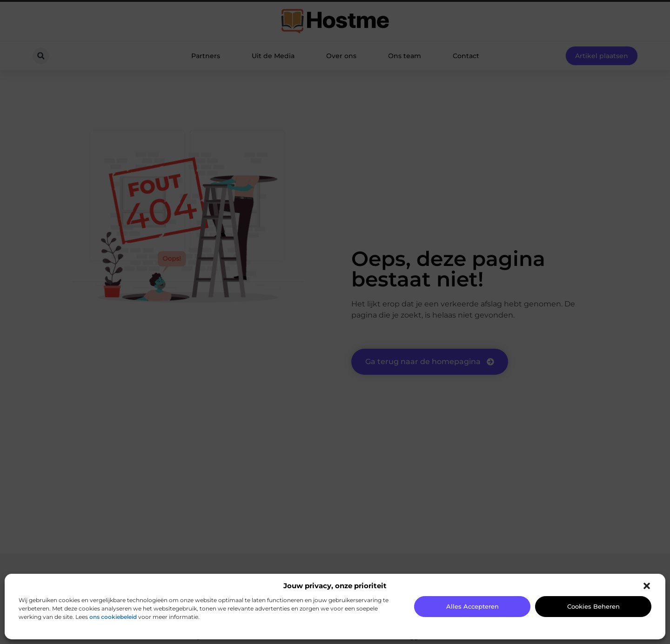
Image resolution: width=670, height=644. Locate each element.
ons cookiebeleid (113, 617)
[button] (647, 586)
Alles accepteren (472, 606)
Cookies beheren (593, 606)
